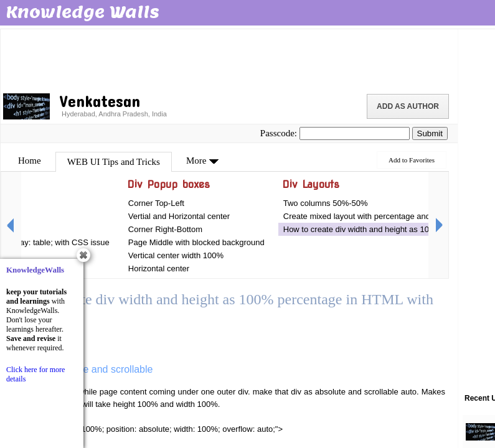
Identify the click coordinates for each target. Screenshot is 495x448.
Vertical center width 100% (176, 255)
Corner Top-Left (156, 203)
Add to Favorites (412, 160)
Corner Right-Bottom (165, 229)
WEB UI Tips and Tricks (114, 162)
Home (30, 161)
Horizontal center (159, 268)
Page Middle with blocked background (196, 242)
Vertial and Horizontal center (179, 216)
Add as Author (408, 106)
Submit (430, 133)
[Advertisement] (229, 59)
